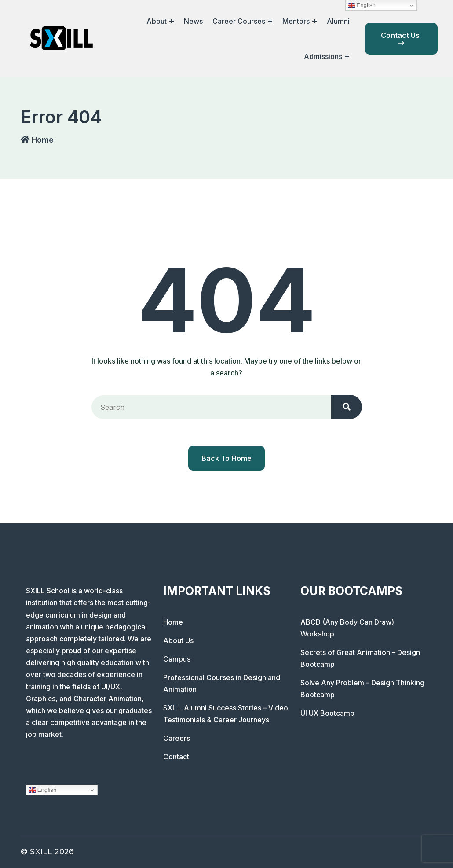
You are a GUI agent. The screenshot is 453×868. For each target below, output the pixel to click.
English (42, 790)
